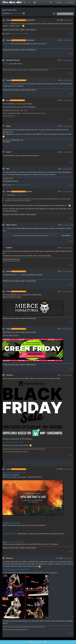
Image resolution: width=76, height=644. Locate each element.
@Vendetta (16, 55)
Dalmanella (6, 18)
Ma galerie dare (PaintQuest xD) (11, 254)
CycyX (8, 95)
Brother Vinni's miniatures (16, 537)
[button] (35, 3)
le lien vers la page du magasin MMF (15, 564)
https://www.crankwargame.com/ (14, 467)
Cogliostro (9, 242)
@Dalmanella (31, 15)
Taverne (8, 8)
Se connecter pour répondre (65, 8)
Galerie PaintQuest (31, 24)
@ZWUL (30, 186)
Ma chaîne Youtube (14, 24)
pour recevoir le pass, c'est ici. (13, 437)
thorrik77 (9, 147)
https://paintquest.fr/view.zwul (10, 176)
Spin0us (8, 219)
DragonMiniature (16, 135)
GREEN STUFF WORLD (11, 518)
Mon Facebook (6, 136)
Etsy (22, 135)
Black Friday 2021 (21, 189)
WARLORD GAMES (9, 528)
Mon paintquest (66, 230)
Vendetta (9, 15)
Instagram (22, 24)
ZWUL (8, 163)
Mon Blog (5, 24)
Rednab (8, 121)
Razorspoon (10, 370)
